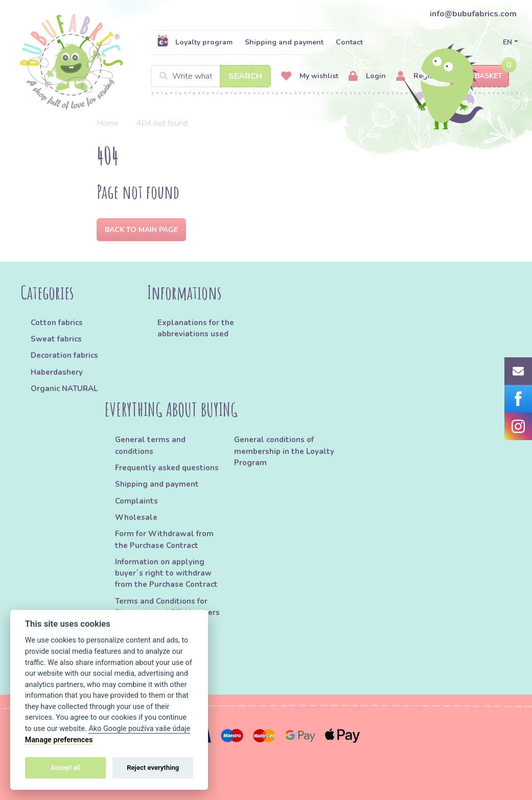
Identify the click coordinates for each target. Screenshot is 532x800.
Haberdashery (57, 372)
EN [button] (507, 42)
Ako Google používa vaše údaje (139, 729)
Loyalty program (195, 42)
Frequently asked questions (167, 468)
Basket (480, 76)
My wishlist (310, 76)
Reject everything (153, 768)
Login (367, 76)
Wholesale (136, 517)
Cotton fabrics (57, 323)
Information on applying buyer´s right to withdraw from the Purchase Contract (166, 573)
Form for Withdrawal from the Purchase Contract (164, 539)
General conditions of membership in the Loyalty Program (284, 451)
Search (245, 76)
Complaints (136, 501)
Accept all (65, 768)
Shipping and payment (284, 42)
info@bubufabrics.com (473, 14)
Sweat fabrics (56, 339)
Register (419, 76)
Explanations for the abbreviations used (196, 328)
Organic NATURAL (64, 388)
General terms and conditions (150, 445)
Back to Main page (141, 230)
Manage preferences (59, 740)
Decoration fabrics (64, 355)
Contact (349, 42)
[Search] (211, 76)
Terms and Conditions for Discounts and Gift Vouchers (167, 607)
